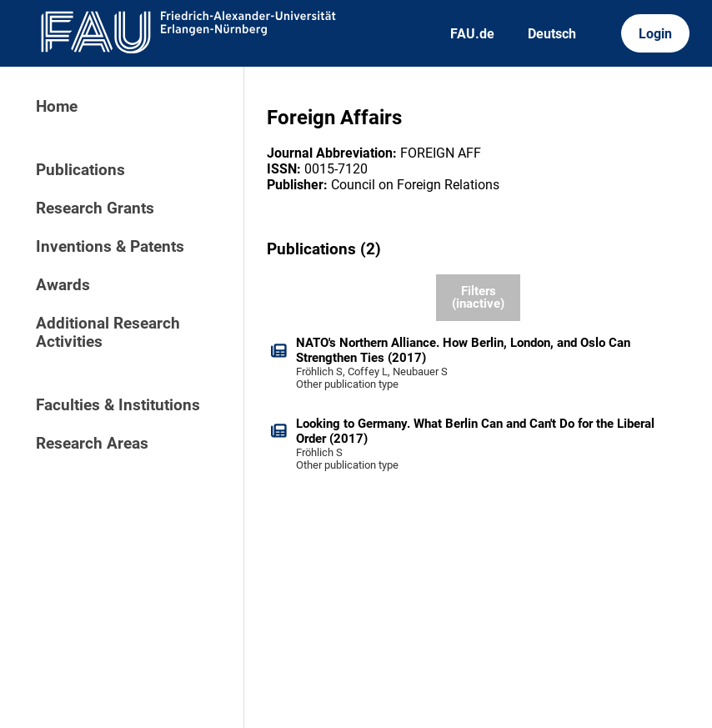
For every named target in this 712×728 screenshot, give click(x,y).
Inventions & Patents (110, 247)
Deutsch (552, 34)
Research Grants (95, 208)
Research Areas (92, 444)
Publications (80, 170)
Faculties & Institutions (118, 405)
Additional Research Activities (108, 333)
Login (655, 34)
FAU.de (472, 34)
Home (57, 107)
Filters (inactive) (478, 297)
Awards (63, 285)
